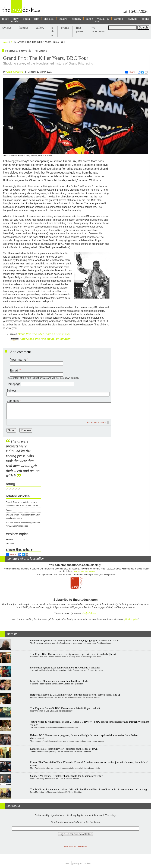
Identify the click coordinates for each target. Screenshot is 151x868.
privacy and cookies (81, 864)
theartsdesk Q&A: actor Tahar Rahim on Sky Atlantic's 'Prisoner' (65, 667)
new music (15, 20)
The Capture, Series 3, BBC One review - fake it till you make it (65, 708)
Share (130, 72)
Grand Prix (33, 339)
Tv (12, 42)
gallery (40, 28)
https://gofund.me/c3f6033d (84, 571)
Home (5, 42)
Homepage (13, 384)
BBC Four (10, 543)
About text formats (96, 422)
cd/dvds (132, 19)
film (37, 19)
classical (49, 19)
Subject (11, 391)
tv (108, 19)
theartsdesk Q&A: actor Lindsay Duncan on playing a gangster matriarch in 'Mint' (75, 640)
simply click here (89, 613)
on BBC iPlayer (61, 334)
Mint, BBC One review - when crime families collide (59, 681)
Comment (13, 401)
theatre (63, 19)
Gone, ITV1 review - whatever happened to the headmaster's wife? (66, 776)
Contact (67, 864)
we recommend (99, 29)
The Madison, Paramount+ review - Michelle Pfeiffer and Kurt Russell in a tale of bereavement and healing (89, 789)
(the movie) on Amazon (55, 339)
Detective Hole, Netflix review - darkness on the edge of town (64, 749)
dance (89, 19)
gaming (118, 19)
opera (26, 19)
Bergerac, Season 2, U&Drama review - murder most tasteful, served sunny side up (75, 695)
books (145, 19)
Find (23, 339)
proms (65, 28)
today (6, 19)
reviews (7, 28)
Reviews (10, 539)
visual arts (100, 20)
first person (80, 29)
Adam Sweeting (15, 72)
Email (14, 370)
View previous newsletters (76, 846)
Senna (9, 510)
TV (23, 539)
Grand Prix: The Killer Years (34, 334)
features (24, 28)
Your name (18, 359)
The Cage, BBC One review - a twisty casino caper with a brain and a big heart (73, 654)
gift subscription (131, 619)
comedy (76, 19)
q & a (53, 31)
